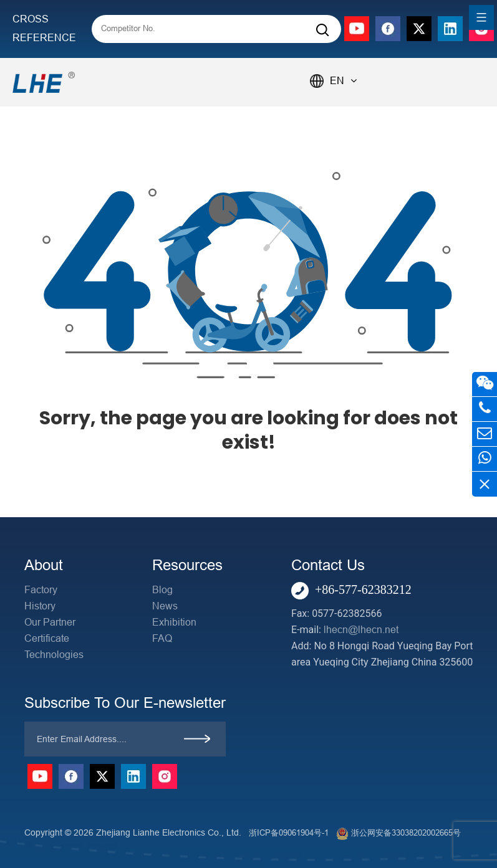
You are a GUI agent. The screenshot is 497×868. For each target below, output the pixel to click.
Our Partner (50, 622)
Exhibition (174, 622)
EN (343, 81)
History (40, 606)
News (165, 606)
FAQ (162, 638)
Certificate (47, 638)
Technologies (54, 655)
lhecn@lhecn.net (361, 630)
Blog (162, 590)
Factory (41, 590)
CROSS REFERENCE (44, 28)
